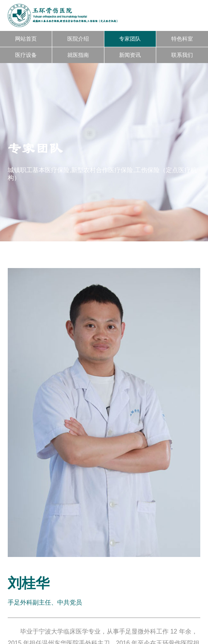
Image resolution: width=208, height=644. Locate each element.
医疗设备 (26, 55)
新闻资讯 (130, 55)
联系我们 (182, 55)
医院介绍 (78, 39)
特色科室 (182, 39)
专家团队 (130, 39)
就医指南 (78, 55)
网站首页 (26, 39)
